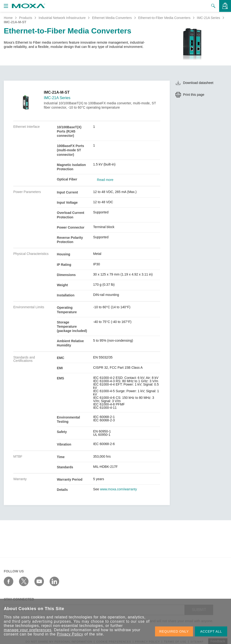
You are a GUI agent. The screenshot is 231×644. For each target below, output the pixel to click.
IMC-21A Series (208, 18)
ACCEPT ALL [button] (211, 631)
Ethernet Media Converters (112, 18)
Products (26, 18)
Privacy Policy (70, 634)
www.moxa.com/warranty (118, 489)
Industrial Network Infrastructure (62, 18)
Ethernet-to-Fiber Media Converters (164, 18)
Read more (105, 180)
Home (8, 18)
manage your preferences (28, 630)
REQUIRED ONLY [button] (174, 631)
